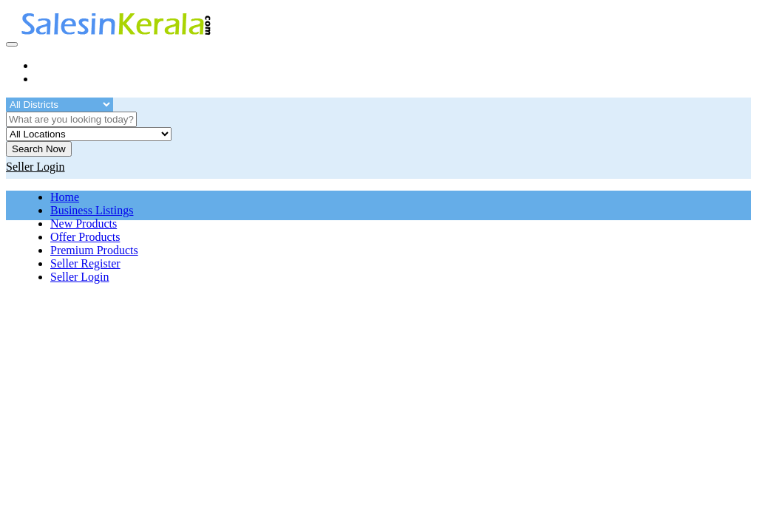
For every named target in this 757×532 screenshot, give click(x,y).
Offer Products (85, 237)
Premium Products (94, 250)
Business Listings (92, 210)
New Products (84, 224)
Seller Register (85, 263)
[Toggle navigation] (12, 44)
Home (65, 197)
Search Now (39, 149)
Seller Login (80, 277)
